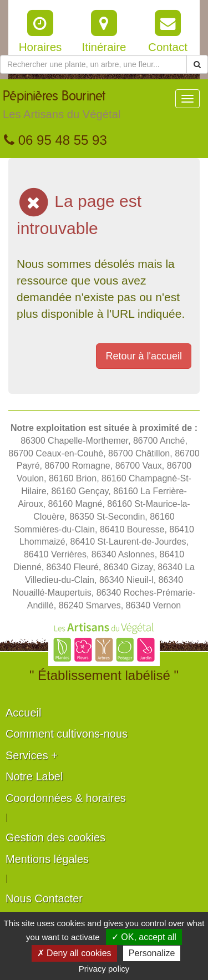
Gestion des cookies (55, 837)
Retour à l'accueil (144, 356)
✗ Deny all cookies (74, 953)
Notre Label (34, 776)
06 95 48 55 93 (55, 140)
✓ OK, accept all (144, 937)
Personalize (152, 953)
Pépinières (62, 108)
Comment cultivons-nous (67, 734)
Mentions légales (47, 859)
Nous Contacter (44, 898)
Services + (32, 755)
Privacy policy (104, 969)
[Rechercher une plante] (93, 64)
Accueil (23, 713)
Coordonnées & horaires (66, 798)
